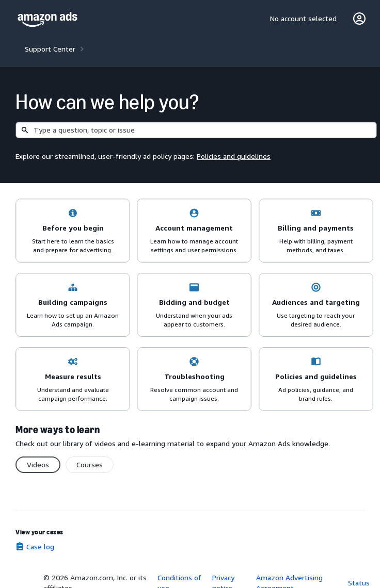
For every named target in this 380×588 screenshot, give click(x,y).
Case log (40, 546)
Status (359, 583)
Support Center (50, 49)
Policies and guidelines (234, 156)
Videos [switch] (38, 464)
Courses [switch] (90, 464)
